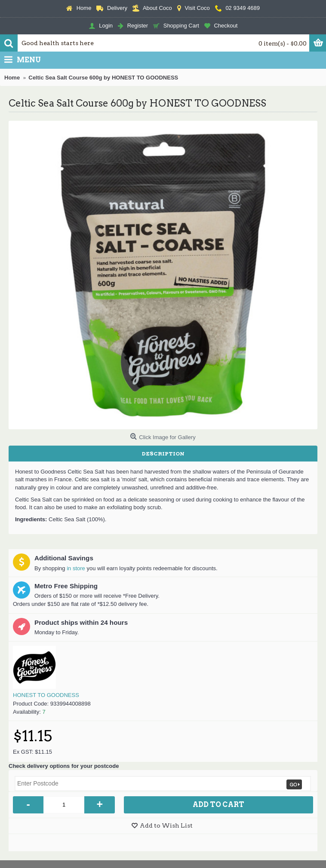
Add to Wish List (166, 825)
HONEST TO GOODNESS (46, 695)
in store (76, 568)
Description (163, 454)
